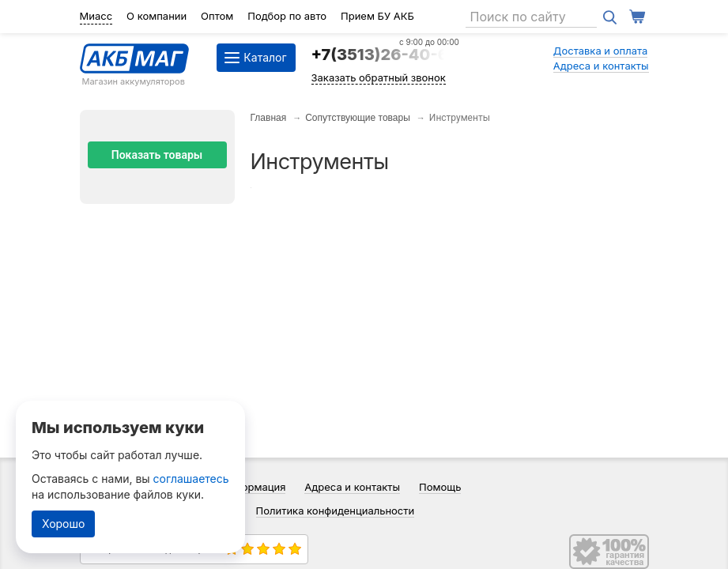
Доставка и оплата (601, 51)
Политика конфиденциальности (336, 511)
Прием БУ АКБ (377, 16)
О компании (157, 16)
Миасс (96, 16)
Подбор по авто (287, 16)
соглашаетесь (191, 479)
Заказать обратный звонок (379, 77)
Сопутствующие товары (358, 118)
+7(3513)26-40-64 (385, 55)
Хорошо (63, 524)
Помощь (440, 487)
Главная (269, 118)
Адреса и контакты (601, 66)
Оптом (217, 16)
